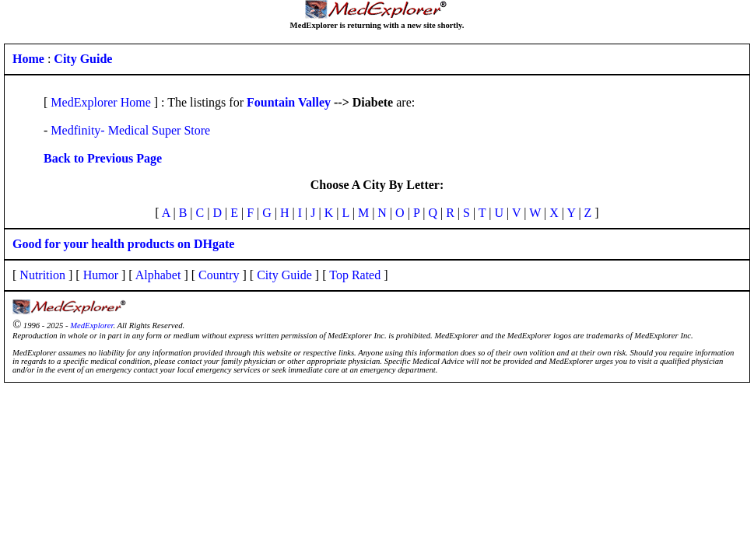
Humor (101, 275)
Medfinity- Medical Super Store (130, 130)
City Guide (284, 275)
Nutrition (42, 275)
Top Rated (355, 275)
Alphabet (158, 275)
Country (219, 275)
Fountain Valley (289, 102)
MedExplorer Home (100, 102)
